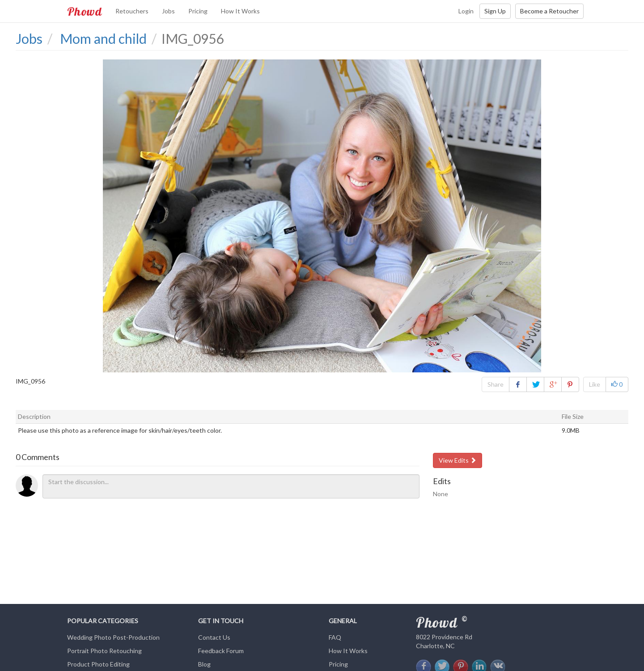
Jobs (168, 11)
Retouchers (132, 11)
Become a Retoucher (549, 11)
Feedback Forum (221, 651)
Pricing (198, 11)
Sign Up (495, 11)
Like (595, 384)
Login (466, 11)
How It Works (240, 11)
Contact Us (214, 637)
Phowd (85, 11)
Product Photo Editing (98, 664)
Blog (204, 664)
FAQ (335, 637)
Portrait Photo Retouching (104, 651)
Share (496, 384)
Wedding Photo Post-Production (113, 637)
